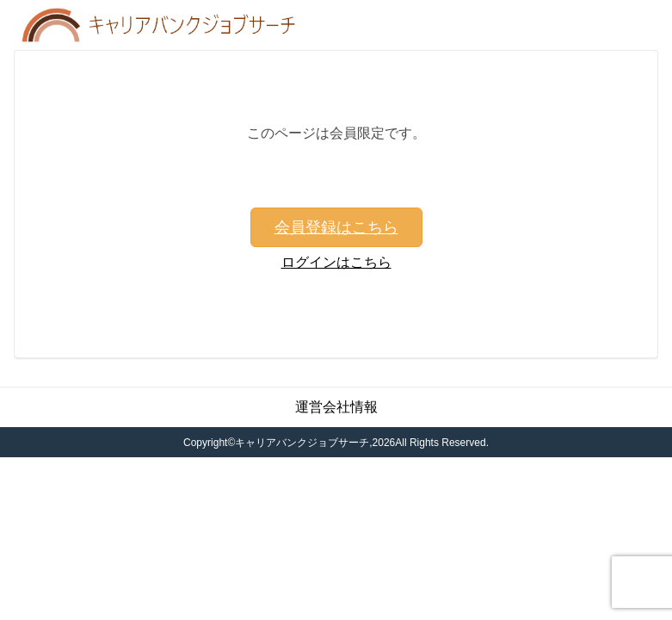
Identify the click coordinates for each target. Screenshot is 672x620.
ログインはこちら (336, 262)
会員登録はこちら (336, 227)
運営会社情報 (336, 407)
